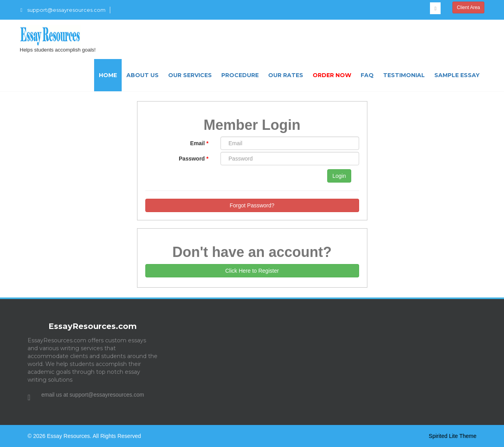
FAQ (367, 75)
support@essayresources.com (63, 10)
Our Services (190, 75)
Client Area (468, 7)
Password (194, 159)
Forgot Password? (252, 205)
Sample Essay (457, 75)
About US (143, 75)
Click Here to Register (252, 271)
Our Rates (286, 75)
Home (108, 75)
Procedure (240, 75)
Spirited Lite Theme (453, 436)
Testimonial (404, 75)
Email (199, 143)
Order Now (332, 75)
